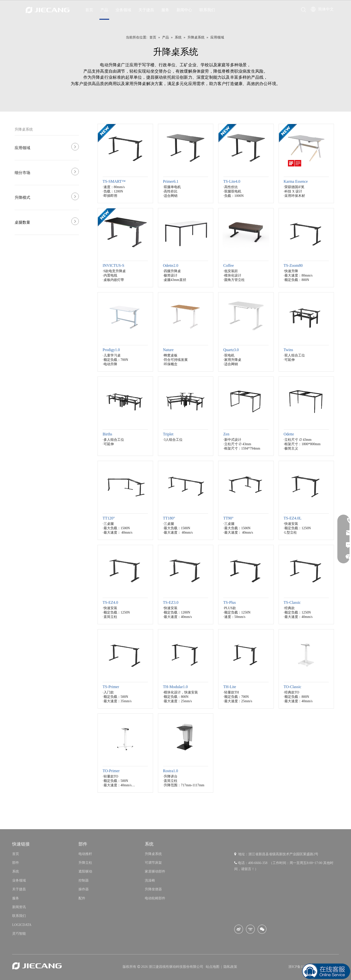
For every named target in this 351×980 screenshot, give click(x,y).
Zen (226, 434)
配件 (82, 898)
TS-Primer (111, 687)
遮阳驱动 (85, 871)
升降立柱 (85, 863)
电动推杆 (85, 854)
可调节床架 (153, 863)
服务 (165, 10)
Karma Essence (296, 181)
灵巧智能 (19, 934)
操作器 (84, 889)
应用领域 (22, 148)
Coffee (229, 265)
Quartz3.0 (231, 350)
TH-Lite (230, 687)
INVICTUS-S (113, 265)
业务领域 (123, 10)
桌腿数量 (22, 222)
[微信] (262, 929)
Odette (289, 434)
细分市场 (22, 173)
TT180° (169, 518)
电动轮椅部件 (155, 898)
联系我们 (207, 10)
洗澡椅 (150, 880)
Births (107, 434)
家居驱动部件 (155, 871)
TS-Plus (230, 602)
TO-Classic (293, 687)
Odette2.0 (171, 265)
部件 (16, 863)
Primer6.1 (171, 181)
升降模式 (22, 197)
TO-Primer (111, 771)
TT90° (228, 518)
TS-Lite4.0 (232, 181)
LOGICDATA (22, 925)
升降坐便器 (153, 889)
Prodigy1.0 (111, 350)
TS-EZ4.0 (110, 602)
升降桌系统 (24, 129)
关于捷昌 (146, 10)
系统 (16, 871)
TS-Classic (292, 602)
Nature (168, 350)
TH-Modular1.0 (175, 687)
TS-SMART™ (114, 181)
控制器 (84, 880)
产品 (104, 10)
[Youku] (250, 929)
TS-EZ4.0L (293, 518)
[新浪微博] (239, 929)
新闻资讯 (19, 907)
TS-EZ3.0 (171, 602)
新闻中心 (184, 10)
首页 (89, 10)
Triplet (168, 434)
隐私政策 (230, 967)
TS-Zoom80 (293, 265)
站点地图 (213, 967)
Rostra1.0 (171, 771)
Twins (288, 350)
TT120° (109, 518)
